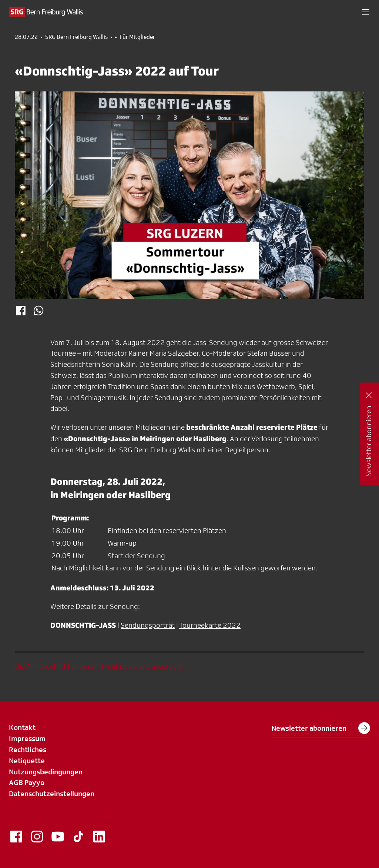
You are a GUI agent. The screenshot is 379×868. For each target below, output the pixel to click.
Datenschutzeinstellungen (52, 794)
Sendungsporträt (148, 625)
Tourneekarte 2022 (210, 625)
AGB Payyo (27, 782)
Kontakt (22, 727)
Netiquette (27, 761)
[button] (366, 12)
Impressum (27, 738)
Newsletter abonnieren (321, 728)
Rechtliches (28, 750)
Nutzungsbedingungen (46, 772)
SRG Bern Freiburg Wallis (76, 37)
